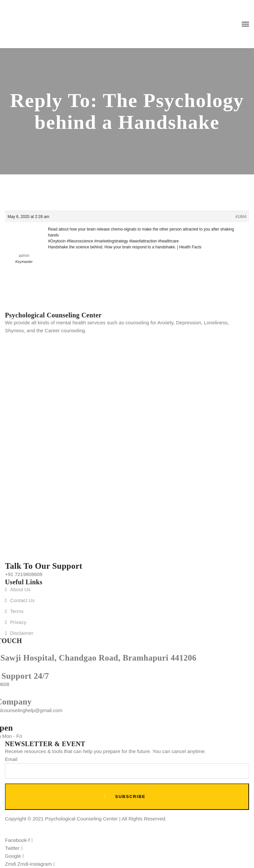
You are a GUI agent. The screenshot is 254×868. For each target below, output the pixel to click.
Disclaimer (21, 633)
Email (11, 759)
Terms (17, 611)
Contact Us (22, 600)
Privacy (18, 622)
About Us (20, 589)
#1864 (241, 217)
